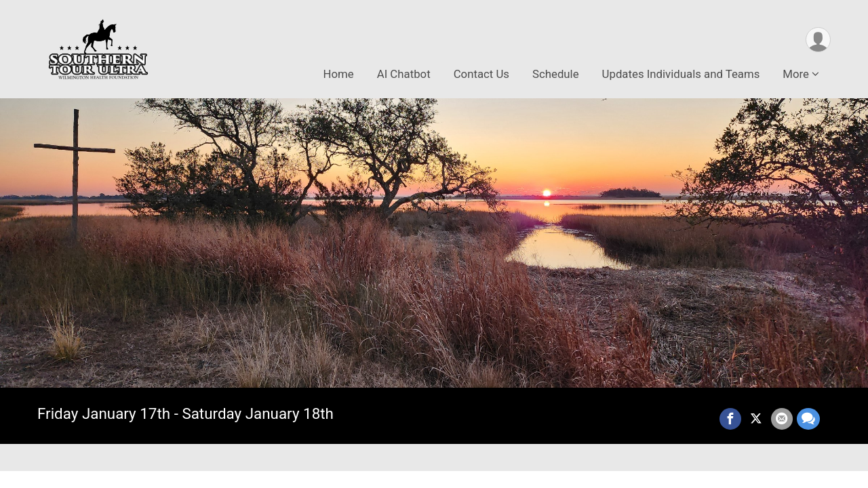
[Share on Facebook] (730, 419)
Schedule (556, 74)
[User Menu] (818, 40)
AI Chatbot (404, 74)
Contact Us (481, 74)
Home (339, 74)
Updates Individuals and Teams (681, 74)
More (796, 74)
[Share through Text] (808, 419)
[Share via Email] (782, 419)
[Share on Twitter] (756, 419)
